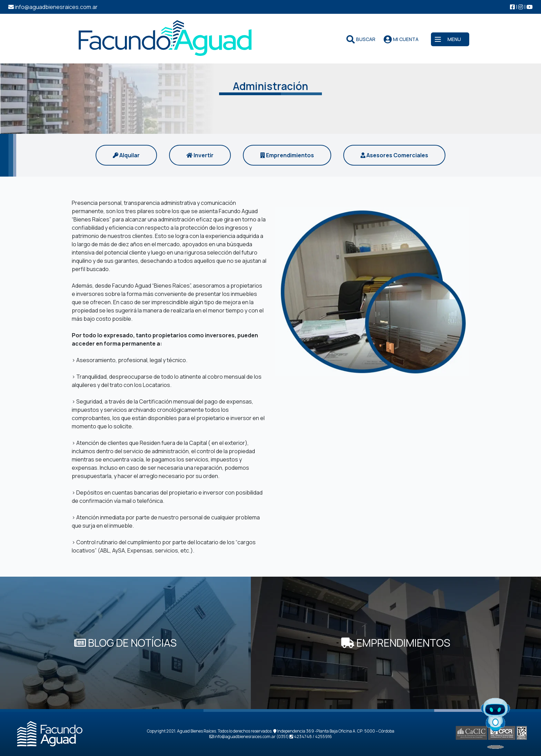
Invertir (200, 155)
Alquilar (126, 155)
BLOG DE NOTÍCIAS (125, 643)
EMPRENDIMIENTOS (396, 643)
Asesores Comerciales (394, 155)
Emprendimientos (287, 155)
